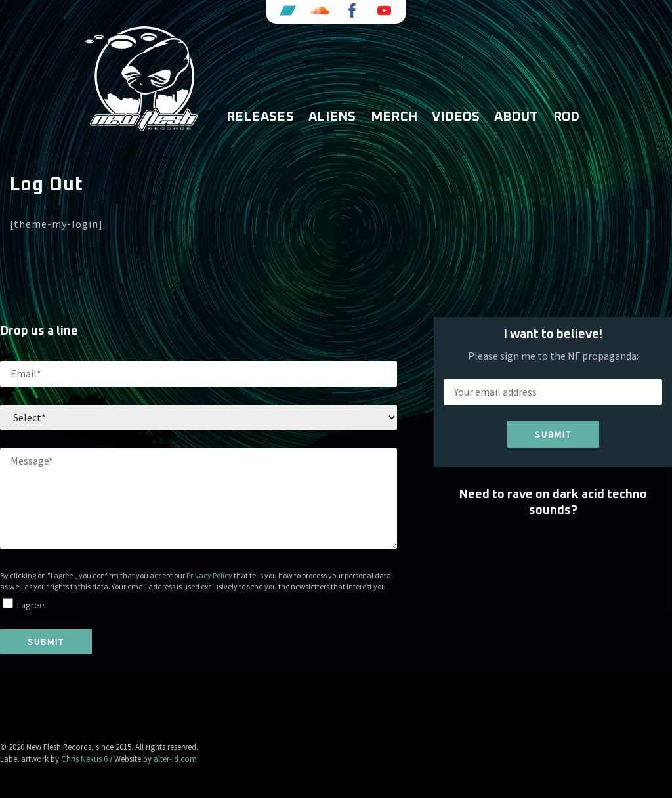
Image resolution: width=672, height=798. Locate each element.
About (516, 117)
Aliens (332, 117)
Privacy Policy (209, 575)
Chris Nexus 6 (84, 759)
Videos (456, 117)
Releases (260, 117)
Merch (394, 117)
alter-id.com (175, 759)
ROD (567, 117)
